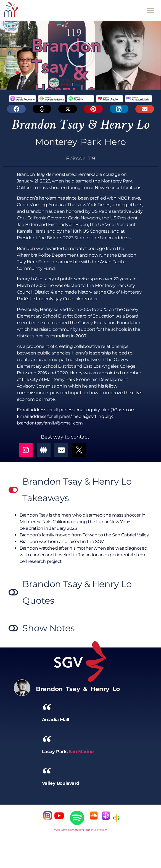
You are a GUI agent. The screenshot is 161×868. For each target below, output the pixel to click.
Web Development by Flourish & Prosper (80, 830)
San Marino (81, 752)
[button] (151, 10)
